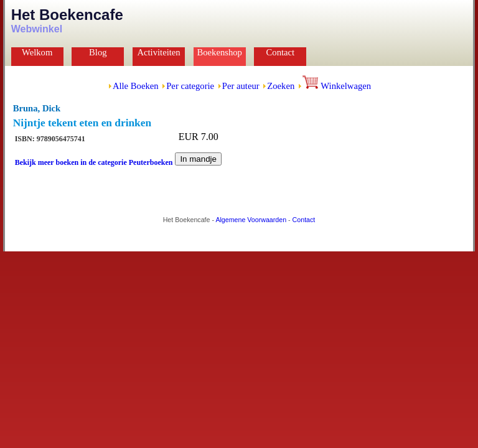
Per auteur (241, 86)
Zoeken (281, 86)
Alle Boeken (136, 86)
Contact (281, 52)
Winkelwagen (337, 86)
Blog (98, 52)
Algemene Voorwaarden (251, 220)
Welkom (37, 52)
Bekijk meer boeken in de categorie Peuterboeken (94, 162)
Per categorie (190, 86)
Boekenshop (219, 52)
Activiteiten (158, 52)
